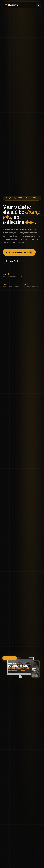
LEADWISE (12, 5)
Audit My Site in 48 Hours (19, 252)
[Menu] (38, 5)
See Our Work (12, 261)
